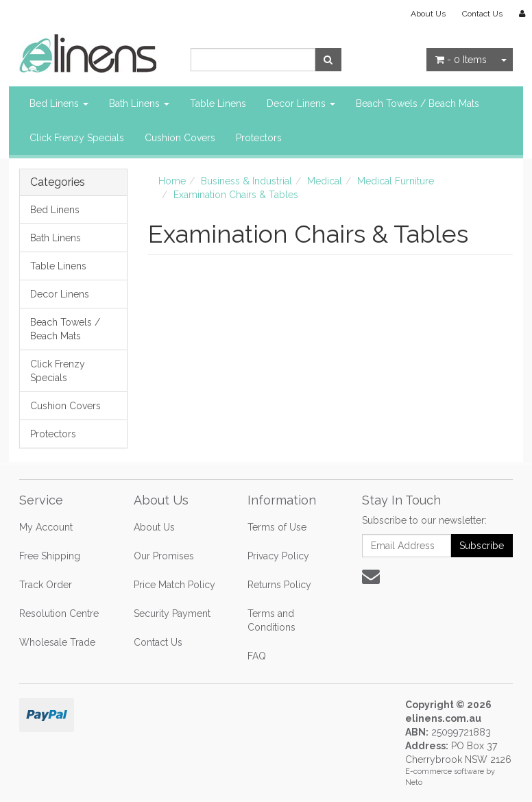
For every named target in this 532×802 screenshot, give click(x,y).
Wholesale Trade (57, 642)
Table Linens (218, 104)
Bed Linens (59, 104)
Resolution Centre (59, 613)
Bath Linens (139, 104)
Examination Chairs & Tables (236, 195)
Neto (414, 782)
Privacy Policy (278, 556)
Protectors (259, 138)
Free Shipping (50, 556)
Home (172, 181)
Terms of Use (277, 527)
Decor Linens (301, 104)
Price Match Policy (174, 585)
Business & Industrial (246, 181)
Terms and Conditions (271, 620)
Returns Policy (279, 585)
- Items (461, 60)
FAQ (257, 656)
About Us (428, 14)
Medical (325, 181)
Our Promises (164, 556)
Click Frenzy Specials (77, 138)
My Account (46, 527)
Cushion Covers (180, 138)
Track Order (46, 585)
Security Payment (172, 613)
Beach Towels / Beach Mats (418, 104)
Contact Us (482, 14)
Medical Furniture (396, 181)
